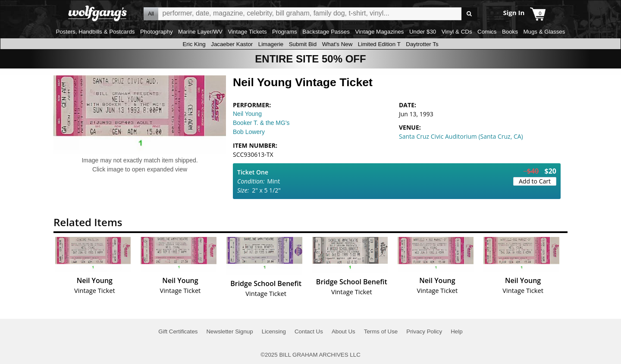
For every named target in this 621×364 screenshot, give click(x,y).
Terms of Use (381, 331)
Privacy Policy (424, 331)
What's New (337, 44)
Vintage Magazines (379, 32)
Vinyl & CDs (457, 32)
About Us (343, 331)
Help (456, 331)
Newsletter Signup (229, 331)
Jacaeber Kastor (232, 44)
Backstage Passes (326, 32)
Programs (285, 32)
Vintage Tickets (247, 32)
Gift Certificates (178, 331)
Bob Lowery (249, 132)
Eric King (194, 44)
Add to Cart (535, 181)
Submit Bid (303, 44)
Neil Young (247, 114)
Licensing (274, 331)
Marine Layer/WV (200, 32)
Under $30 (423, 32)
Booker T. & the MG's (261, 123)
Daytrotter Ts (422, 44)
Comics (487, 32)
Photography (157, 32)
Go (469, 14)
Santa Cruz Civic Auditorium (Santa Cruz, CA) (461, 136)
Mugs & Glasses (544, 32)
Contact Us (309, 331)
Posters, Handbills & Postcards (96, 32)
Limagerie (271, 44)
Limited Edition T (379, 44)
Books (510, 32)
